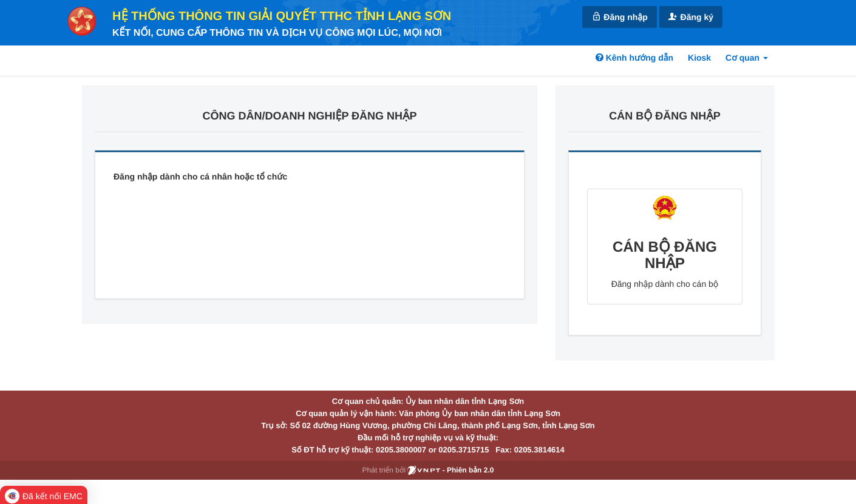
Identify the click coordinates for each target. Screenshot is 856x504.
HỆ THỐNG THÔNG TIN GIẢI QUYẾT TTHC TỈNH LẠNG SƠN (282, 16)
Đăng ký (691, 17)
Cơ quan (747, 58)
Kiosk (699, 58)
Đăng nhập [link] (619, 17)
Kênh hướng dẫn (634, 58)
